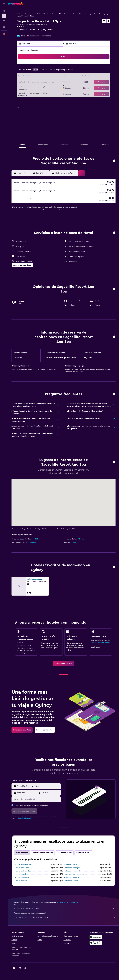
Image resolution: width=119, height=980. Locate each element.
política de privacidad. (24, 819)
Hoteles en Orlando (22, 869)
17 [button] (22, 82)
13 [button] (39, 77)
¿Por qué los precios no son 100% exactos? (65, 919)
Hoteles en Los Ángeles (73, 872)
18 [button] (28, 82)
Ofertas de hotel (22, 14)
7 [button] (45, 71)
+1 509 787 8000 (24, 33)
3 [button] (22, 71)
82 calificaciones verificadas (39, 36)
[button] (4, 4)
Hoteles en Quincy (102, 14)
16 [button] (56, 77)
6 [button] (39, 71)
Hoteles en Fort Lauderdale (74, 876)
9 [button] (56, 71)
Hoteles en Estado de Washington (82, 14)
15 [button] (50, 77)
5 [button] (33, 71)
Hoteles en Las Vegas (72, 869)
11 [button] (28, 77)
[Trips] (4, 27)
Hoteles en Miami (70, 866)
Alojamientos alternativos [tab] (43, 854)
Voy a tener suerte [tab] (65, 854)
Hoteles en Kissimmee (72, 882)
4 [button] (28, 71)
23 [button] (56, 82)
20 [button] (39, 82)
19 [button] (33, 82)
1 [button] (50, 65)
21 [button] (45, 82)
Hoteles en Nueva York (23, 866)
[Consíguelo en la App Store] (96, 944)
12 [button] (33, 77)
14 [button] (45, 77)
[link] (64, 665)
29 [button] (50, 88)
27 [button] (39, 88)
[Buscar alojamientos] (4, 16)
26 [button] (33, 88)
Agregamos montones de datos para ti (65, 914)
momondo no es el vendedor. (65, 910)
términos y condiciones (49, 817)
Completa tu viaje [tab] (83, 854)
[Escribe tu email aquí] (38, 801)
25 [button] (28, 88)
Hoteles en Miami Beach (24, 872)
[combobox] (38, 788)
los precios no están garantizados (67, 903)
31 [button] (22, 93)
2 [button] (56, 65)
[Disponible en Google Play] (96, 938)
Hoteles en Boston (22, 882)
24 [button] (22, 88)
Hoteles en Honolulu (72, 879)
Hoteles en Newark (22, 879)
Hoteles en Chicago (22, 876)
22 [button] (50, 82)
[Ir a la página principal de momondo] (16, 4)
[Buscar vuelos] (4, 11)
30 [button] (56, 88)
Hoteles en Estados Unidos (60, 14)
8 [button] (50, 71)
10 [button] (22, 77)
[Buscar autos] (4, 21)
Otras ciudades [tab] (22, 854)
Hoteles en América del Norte (39, 14)
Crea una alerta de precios (100, 644)
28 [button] (45, 88)
